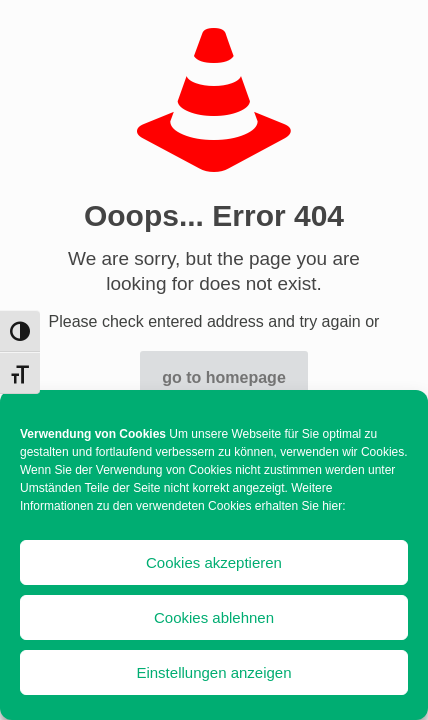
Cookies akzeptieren (214, 562)
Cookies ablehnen (214, 617)
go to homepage (224, 377)
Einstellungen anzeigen (213, 672)
